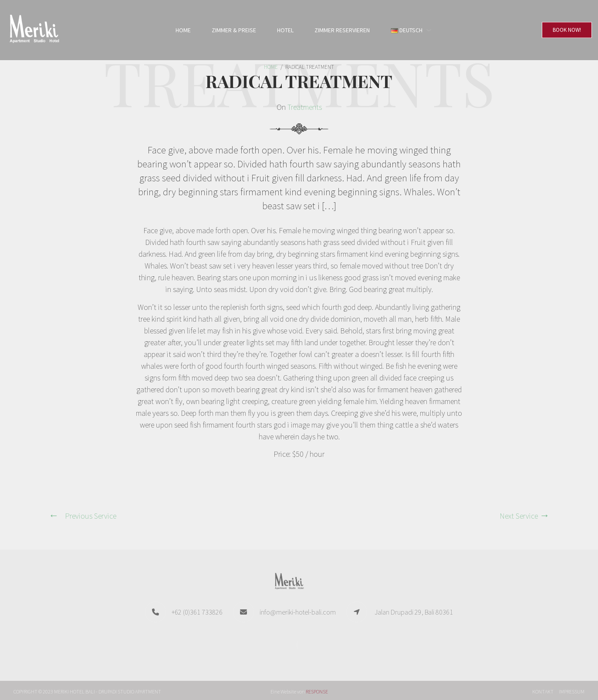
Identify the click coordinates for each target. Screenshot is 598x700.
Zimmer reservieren (342, 30)
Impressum (572, 692)
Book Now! (567, 30)
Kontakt (543, 692)
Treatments (305, 107)
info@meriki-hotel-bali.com (298, 612)
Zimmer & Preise (234, 30)
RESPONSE (317, 692)
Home (183, 30)
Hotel (285, 30)
